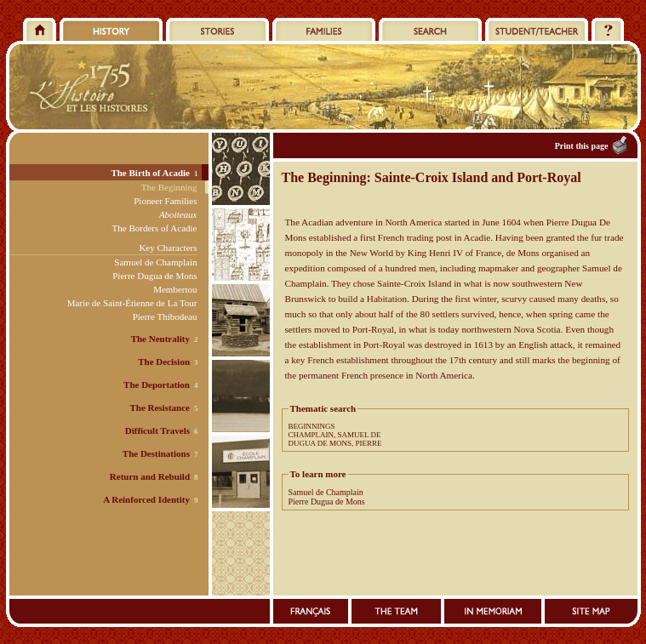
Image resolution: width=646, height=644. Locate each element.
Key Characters (168, 248)
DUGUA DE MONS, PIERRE (335, 443)
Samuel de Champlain (326, 492)
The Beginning (169, 187)
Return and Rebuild (150, 476)
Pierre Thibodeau (165, 316)
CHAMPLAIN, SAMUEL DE (335, 435)
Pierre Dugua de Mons (327, 502)
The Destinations (156, 453)
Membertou (175, 289)
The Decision (164, 362)
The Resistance (160, 407)
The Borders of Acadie (155, 228)
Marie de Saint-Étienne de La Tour (132, 303)
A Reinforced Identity (146, 499)
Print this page (582, 146)
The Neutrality (160, 339)
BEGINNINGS (312, 426)
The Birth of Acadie (150, 173)
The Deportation (157, 385)
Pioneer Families (165, 201)
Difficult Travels (157, 430)
